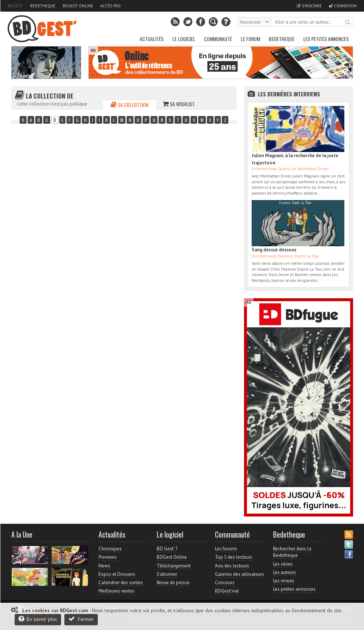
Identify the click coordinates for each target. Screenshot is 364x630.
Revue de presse (173, 583)
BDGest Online (78, 6)
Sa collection (129, 105)
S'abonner (167, 574)
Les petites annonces (326, 39)
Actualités (152, 39)
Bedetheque (43, 6)
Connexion (343, 6)
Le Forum (250, 39)
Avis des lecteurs (232, 566)
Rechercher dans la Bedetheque (292, 552)
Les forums (226, 549)
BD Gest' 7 (167, 549)
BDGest (15, 6)
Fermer (81, 619)
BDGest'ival (227, 591)
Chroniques (110, 549)
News (104, 566)
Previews (108, 557)
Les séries (283, 564)
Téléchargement (174, 566)
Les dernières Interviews (289, 94)
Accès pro (111, 6)
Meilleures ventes (117, 591)
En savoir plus (38, 619)
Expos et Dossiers (117, 574)
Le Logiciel (184, 39)
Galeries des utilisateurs (239, 574)
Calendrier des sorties (121, 583)
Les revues (284, 581)
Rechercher (348, 23)
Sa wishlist (179, 104)
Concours (225, 583)
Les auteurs (285, 572)
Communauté (218, 39)
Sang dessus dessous (274, 250)
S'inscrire (309, 6)
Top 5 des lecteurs (234, 557)
